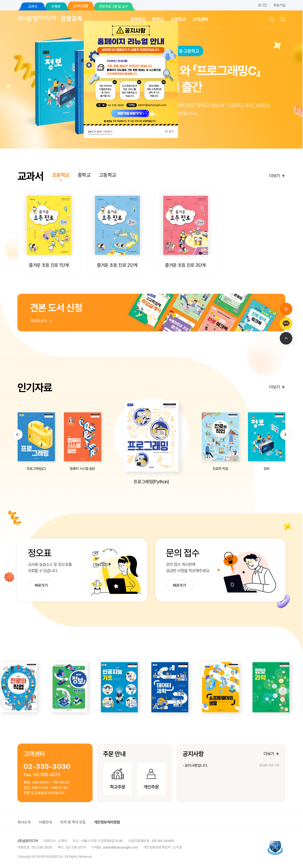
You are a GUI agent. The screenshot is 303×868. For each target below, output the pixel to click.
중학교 (158, 19)
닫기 (169, 131)
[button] (17, 452)
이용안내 (45, 822)
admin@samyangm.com (120, 847)
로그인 (262, 5)
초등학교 (138, 19)
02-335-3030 (47, 766)
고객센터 (200, 19)
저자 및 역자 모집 (73, 822)
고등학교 (178, 19)
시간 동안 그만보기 (100, 132)
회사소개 (24, 822)
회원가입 (280, 5)
